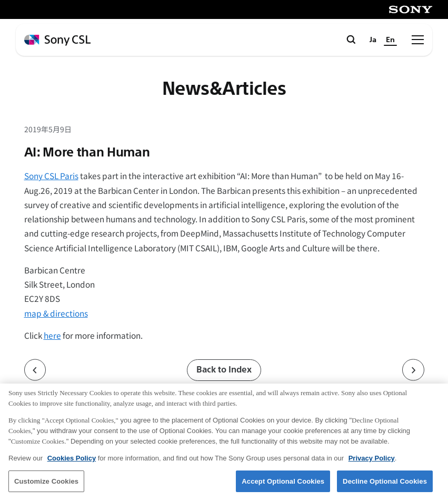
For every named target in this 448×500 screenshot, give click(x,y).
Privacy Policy (372, 465)
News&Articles (224, 89)
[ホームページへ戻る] (57, 40)
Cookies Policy (72, 465)
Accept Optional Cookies (283, 488)
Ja (373, 40)
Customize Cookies (46, 488)
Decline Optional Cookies (385, 488)
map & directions (56, 313)
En (390, 40)
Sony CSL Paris (51, 175)
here (52, 335)
